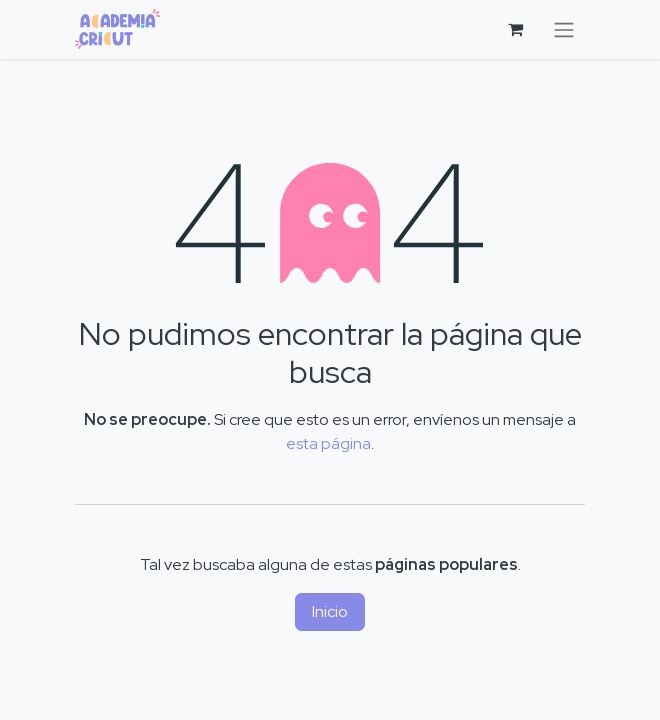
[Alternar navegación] (564, 29)
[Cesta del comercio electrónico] (515, 29)
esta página (328, 443)
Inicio (330, 611)
